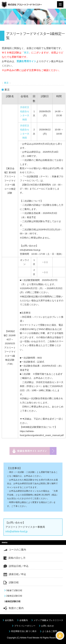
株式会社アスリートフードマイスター (22, 5)
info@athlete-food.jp (17, 531)
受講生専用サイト (26, 61)
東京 (26, 53)
